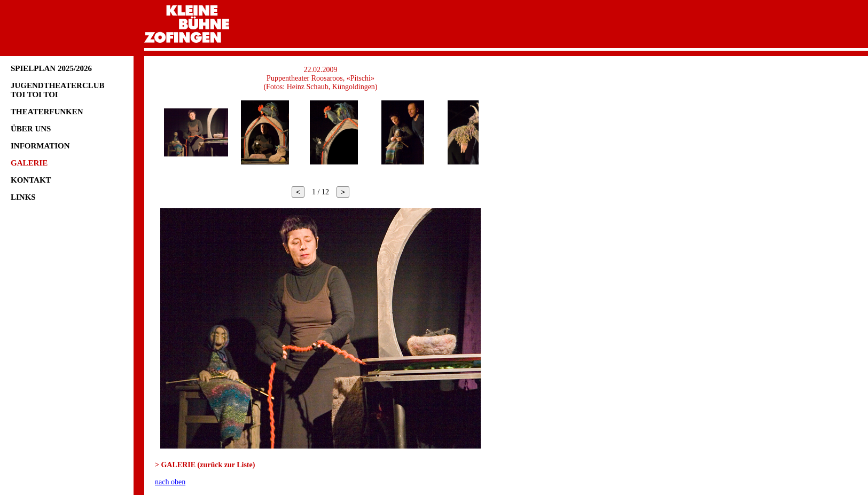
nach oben (170, 482)
